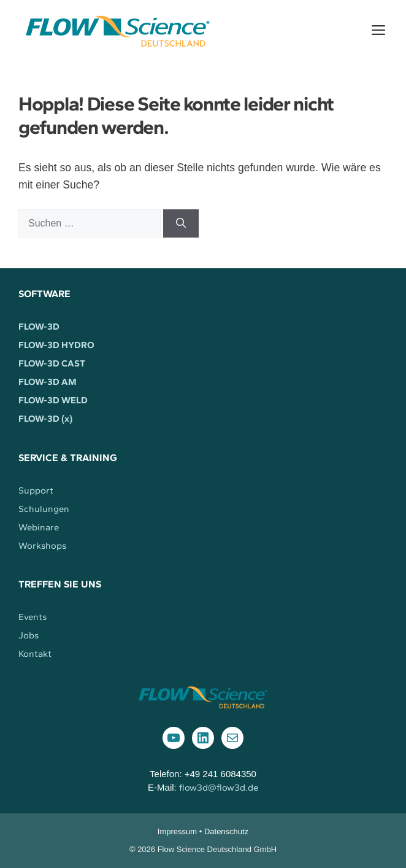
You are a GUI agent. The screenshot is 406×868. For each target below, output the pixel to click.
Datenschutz (226, 831)
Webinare (39, 527)
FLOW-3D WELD (53, 400)
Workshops (42, 546)
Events (33, 617)
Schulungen (44, 509)
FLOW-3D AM (48, 382)
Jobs (29, 635)
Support (36, 490)
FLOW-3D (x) (45, 419)
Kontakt (35, 654)
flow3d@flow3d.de (219, 788)
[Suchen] (181, 223)
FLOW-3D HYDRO (56, 345)
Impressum (177, 831)
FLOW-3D (39, 327)
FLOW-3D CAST (52, 363)
